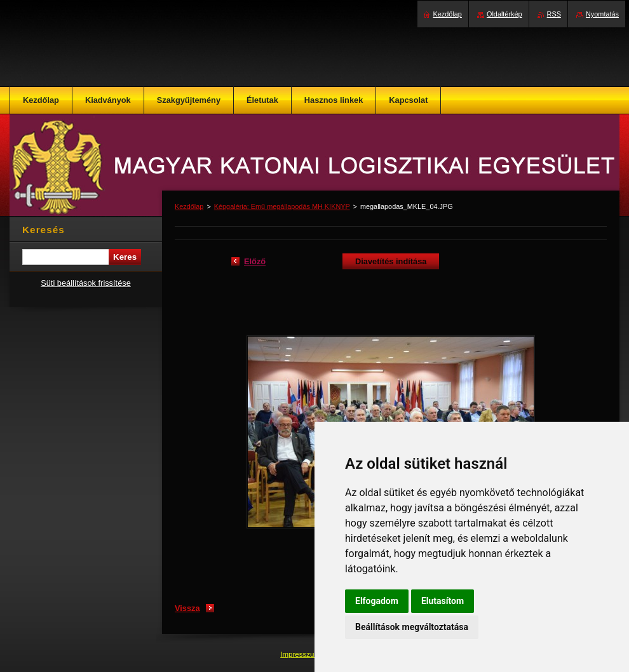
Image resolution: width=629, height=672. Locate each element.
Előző (255, 261)
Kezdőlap (189, 206)
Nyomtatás (602, 14)
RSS (554, 14)
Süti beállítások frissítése (86, 283)
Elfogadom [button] (377, 601)
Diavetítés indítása (391, 261)
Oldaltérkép (504, 14)
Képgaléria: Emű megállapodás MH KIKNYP (282, 206)
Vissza (187, 608)
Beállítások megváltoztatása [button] (412, 627)
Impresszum (301, 654)
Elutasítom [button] (443, 601)
